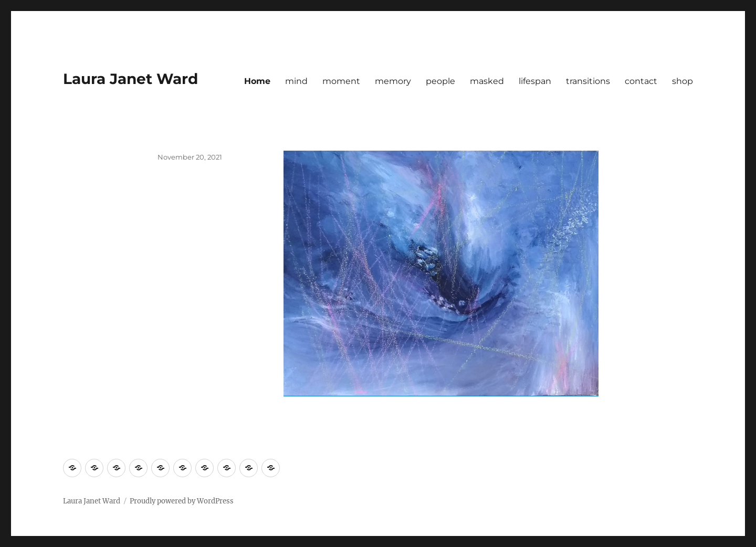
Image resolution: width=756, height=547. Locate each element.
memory (393, 81)
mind (296, 81)
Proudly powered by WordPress (182, 501)
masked (487, 81)
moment (341, 81)
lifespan (535, 81)
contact (641, 81)
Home (257, 81)
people (440, 81)
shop (682, 81)
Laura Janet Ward (130, 79)
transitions (588, 81)
